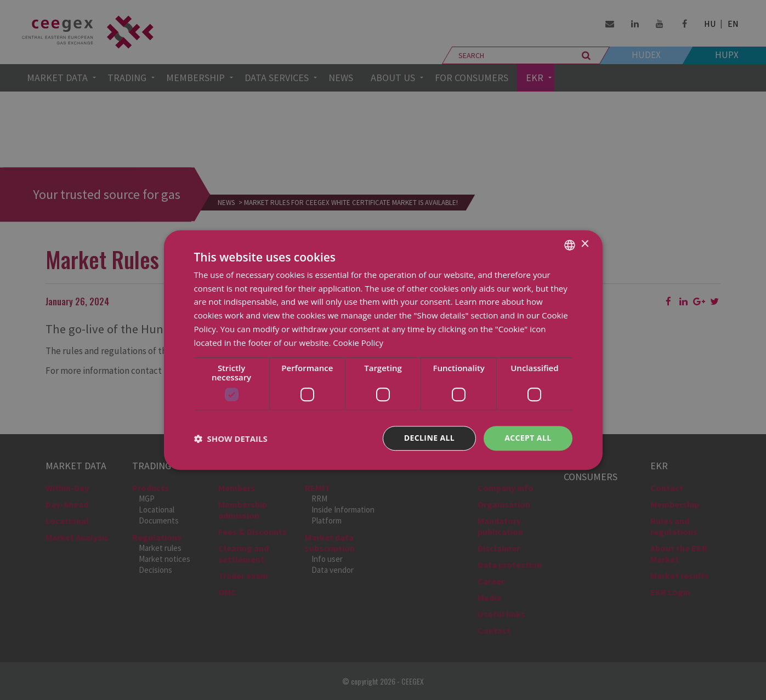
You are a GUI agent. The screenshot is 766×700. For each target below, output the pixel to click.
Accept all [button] (528, 438)
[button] (231, 439)
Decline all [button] (429, 438)
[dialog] (383, 350)
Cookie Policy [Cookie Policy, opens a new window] (358, 343)
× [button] (585, 244)
